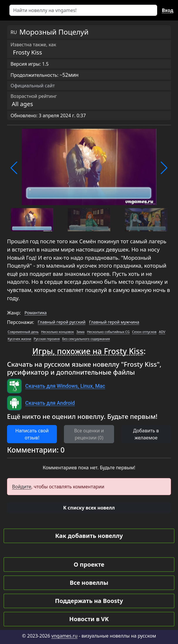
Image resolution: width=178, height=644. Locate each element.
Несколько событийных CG (109, 332)
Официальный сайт (33, 86)
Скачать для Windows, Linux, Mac (65, 386)
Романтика (35, 313)
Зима (80, 332)
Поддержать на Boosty (89, 601)
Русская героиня (47, 339)
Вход (168, 10)
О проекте (89, 564)
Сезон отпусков (144, 332)
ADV (162, 332)
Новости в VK (89, 619)
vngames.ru (64, 636)
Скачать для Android (50, 403)
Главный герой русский (62, 322)
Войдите (22, 487)
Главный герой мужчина (114, 322)
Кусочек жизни (20, 339)
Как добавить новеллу (89, 536)
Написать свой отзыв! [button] (32, 434)
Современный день (23, 332)
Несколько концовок (57, 332)
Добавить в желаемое (146, 434)
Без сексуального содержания (86, 339)
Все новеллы (89, 583)
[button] (14, 168)
